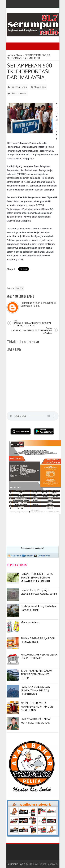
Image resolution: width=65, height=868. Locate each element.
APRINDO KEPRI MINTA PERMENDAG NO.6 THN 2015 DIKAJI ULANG (37, 707)
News (20, 288)
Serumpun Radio (16, 864)
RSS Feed (16, 556)
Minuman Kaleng (30, 622)
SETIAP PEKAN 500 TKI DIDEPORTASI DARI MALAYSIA (30, 71)
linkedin (29, 556)
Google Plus (44, 556)
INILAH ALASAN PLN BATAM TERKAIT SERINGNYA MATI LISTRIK (36, 674)
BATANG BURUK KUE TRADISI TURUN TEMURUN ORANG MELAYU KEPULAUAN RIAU (37, 578)
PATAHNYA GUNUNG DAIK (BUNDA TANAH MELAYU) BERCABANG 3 (35, 690)
